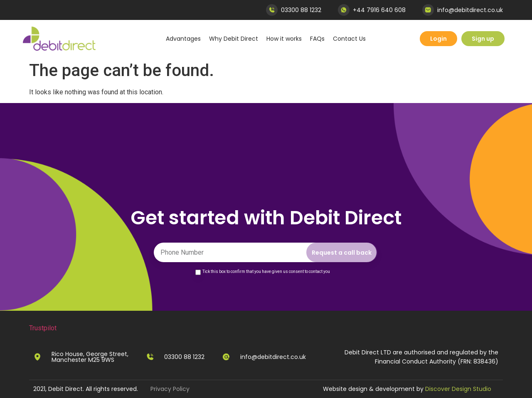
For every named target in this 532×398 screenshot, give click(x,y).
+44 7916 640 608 (379, 10)
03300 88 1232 (301, 10)
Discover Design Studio (458, 389)
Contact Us (349, 39)
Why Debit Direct (234, 39)
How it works (284, 39)
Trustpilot (43, 328)
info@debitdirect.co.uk (470, 10)
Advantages (183, 39)
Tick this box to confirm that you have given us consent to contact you (266, 271)
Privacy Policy (170, 389)
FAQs (317, 39)
